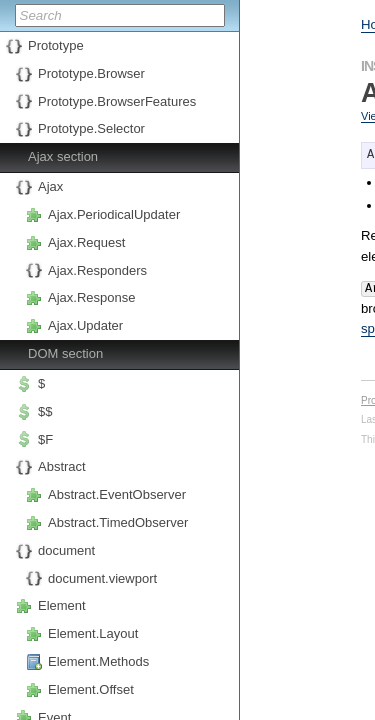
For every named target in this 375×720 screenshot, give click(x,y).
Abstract (62, 466)
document (66, 550)
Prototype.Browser (91, 73)
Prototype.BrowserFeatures (117, 101)
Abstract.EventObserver (117, 494)
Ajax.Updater (85, 325)
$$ (45, 411)
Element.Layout (93, 633)
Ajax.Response (91, 297)
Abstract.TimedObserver (118, 522)
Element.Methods (98, 661)
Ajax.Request (86, 242)
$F (45, 439)
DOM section (65, 353)
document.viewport (102, 578)
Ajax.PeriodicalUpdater (114, 214)
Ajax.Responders (97, 270)
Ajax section (63, 156)
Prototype (56, 45)
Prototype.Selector (91, 128)
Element (62, 605)
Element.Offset (91, 689)
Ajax (50, 186)
